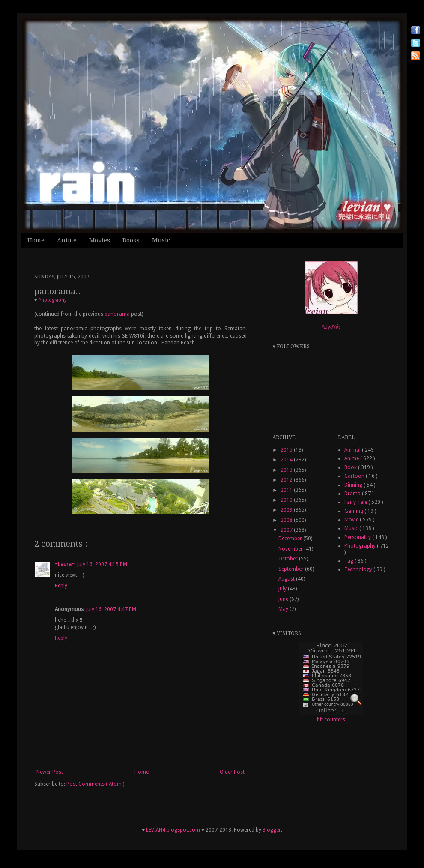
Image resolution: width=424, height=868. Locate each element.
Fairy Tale (356, 502)
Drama (353, 494)
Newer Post (50, 772)
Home (36, 240)
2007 (287, 530)
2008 (287, 520)
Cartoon (355, 476)
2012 (287, 480)
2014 (287, 460)
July (283, 589)
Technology (359, 569)
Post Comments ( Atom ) (95, 784)
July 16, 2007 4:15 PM (102, 564)
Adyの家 (331, 327)
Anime (67, 240)
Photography (52, 300)
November (291, 549)
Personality (358, 537)
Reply (61, 586)
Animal (353, 450)
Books (131, 240)
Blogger (272, 830)
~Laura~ (65, 564)
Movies (100, 240)
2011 (287, 490)
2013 (287, 470)
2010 (287, 500)
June (284, 599)
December (291, 539)
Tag (349, 561)
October (289, 559)
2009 (287, 510)
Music (161, 240)
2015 (287, 450)
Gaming (354, 511)
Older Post (232, 772)
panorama (117, 314)
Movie (352, 520)
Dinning (354, 485)
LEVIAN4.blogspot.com (173, 830)
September (292, 569)
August (287, 579)
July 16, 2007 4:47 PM (111, 609)
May (284, 609)
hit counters (331, 720)
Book (351, 467)
